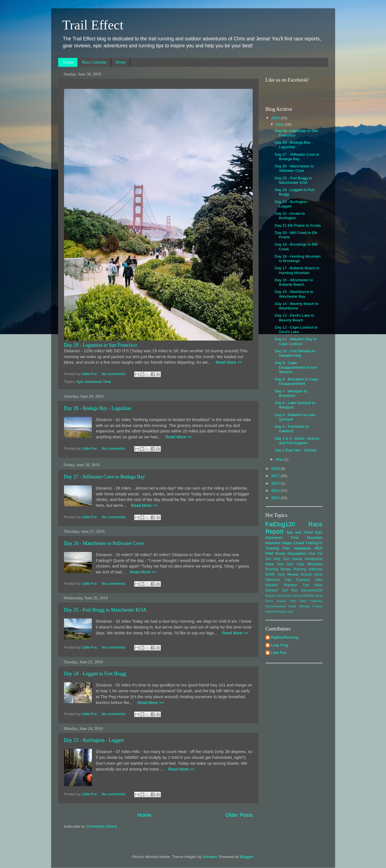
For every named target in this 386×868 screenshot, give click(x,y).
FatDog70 (314, 543)
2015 (276, 483)
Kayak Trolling (292, 596)
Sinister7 (272, 590)
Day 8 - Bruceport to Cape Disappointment (297, 381)
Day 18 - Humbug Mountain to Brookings (298, 259)
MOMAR (308, 596)
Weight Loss (285, 612)
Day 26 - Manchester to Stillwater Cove (104, 543)
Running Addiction (308, 569)
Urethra (271, 612)
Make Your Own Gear (285, 564)
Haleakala (302, 548)
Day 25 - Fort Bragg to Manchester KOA (105, 610)
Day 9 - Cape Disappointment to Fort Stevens (296, 367)
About (121, 62)
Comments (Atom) (102, 826)
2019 (276, 118)
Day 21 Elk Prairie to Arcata (298, 225)
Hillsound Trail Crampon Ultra (294, 580)
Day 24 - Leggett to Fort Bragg (95, 674)
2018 (276, 469)
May (280, 459)
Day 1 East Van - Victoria (296, 450)
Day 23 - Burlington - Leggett (94, 740)
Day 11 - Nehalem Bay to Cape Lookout (296, 341)
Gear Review (288, 574)
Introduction (314, 559)
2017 (276, 476)
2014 (276, 491)
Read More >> (226, 362)
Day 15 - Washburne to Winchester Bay (294, 294)
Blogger (247, 857)
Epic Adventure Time (94, 382)
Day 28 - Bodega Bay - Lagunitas (98, 408)
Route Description (291, 553)
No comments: (114, 374)
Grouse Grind (312, 574)
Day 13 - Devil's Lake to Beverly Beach (294, 318)
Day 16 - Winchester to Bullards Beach (294, 282)
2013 (276, 498)
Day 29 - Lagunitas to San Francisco (101, 345)
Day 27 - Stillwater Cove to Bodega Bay (105, 477)
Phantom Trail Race (303, 585)
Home (68, 62)
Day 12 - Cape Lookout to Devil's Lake (296, 330)
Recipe (286, 569)
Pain (293, 601)
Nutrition (272, 585)
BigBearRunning (285, 637)
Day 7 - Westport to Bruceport (291, 393)
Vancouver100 (312, 590)
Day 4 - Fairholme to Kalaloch (292, 429)
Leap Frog (280, 645)
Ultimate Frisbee (311, 606)
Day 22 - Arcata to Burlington (290, 216)
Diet (279, 596)
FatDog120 (280, 524)
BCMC (271, 574)
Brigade (271, 596)
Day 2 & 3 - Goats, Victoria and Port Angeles (297, 441)
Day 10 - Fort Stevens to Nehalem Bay (295, 353)
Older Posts (239, 815)
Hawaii (297, 559)
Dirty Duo (281, 559)
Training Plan (278, 548)
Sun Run (290, 590)
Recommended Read (281, 606)
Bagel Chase (293, 543)
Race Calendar (94, 62)
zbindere (210, 857)
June (280, 124)
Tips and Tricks (300, 532)
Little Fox (279, 653)
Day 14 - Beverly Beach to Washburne (297, 306)
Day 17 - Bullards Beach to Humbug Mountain (297, 270)
